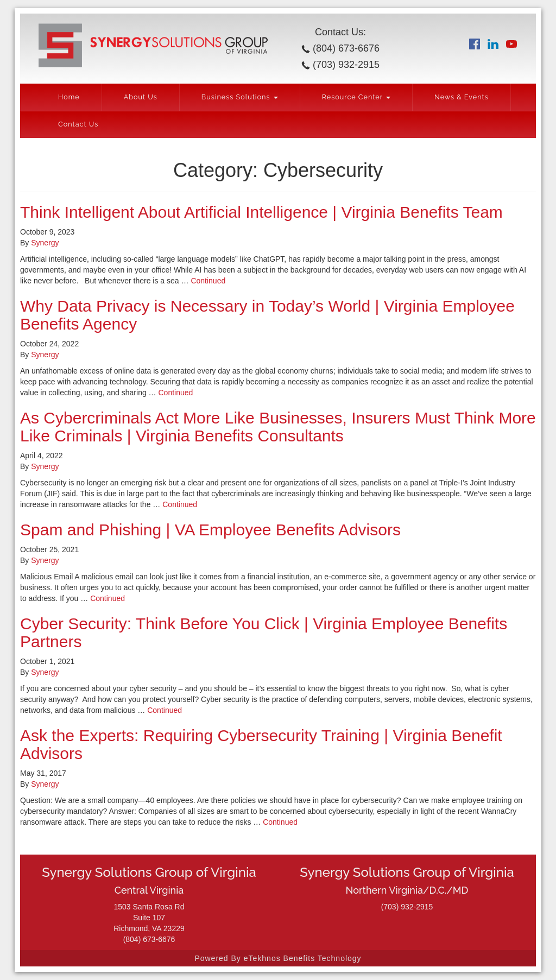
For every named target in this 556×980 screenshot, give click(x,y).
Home (69, 97)
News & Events (462, 97)
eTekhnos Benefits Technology (303, 958)
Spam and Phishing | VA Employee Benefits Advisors (210, 530)
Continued (208, 281)
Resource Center (356, 97)
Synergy (45, 243)
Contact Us (78, 124)
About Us (141, 97)
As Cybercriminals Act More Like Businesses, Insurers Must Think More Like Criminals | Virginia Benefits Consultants (278, 427)
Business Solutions (240, 97)
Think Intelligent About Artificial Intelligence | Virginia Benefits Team (261, 212)
